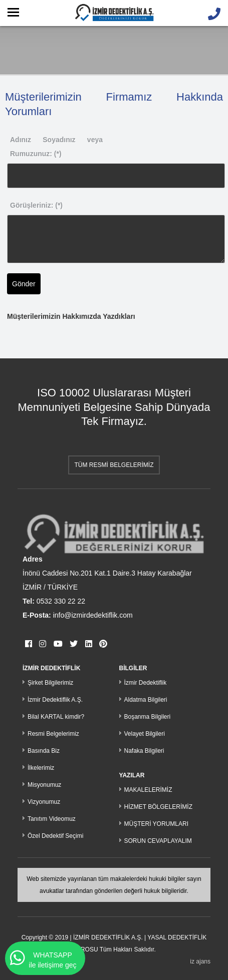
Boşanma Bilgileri (148, 717)
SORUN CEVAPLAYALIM (158, 841)
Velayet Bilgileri (145, 734)
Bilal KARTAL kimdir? (56, 717)
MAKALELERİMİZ (148, 790)
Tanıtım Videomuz (52, 819)
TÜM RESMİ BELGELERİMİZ (114, 465)
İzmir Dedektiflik (146, 683)
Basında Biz (44, 751)
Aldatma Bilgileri (146, 700)
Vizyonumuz (44, 802)
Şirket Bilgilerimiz (50, 683)
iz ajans (200, 961)
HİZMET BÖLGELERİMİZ (158, 807)
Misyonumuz (44, 785)
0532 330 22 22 (61, 601)
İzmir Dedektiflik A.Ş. (55, 700)
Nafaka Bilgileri (144, 751)
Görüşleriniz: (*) (36, 205)
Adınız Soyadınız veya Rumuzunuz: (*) (56, 147)
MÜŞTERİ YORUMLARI (156, 824)
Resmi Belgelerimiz (53, 734)
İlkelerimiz (41, 768)
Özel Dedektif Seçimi (55, 836)
